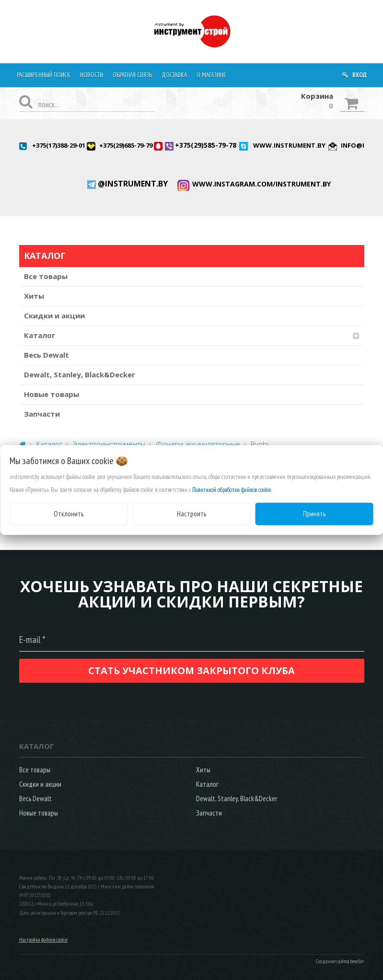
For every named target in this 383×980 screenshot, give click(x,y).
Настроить (191, 514)
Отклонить (69, 514)
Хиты (34, 296)
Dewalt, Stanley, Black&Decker (80, 374)
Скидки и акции (54, 315)
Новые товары (52, 394)
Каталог (40, 335)
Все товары (46, 276)
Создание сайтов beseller (340, 961)
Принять (314, 514)
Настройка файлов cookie (43, 940)
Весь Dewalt (46, 355)
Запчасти (42, 414)
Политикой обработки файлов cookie (232, 490)
